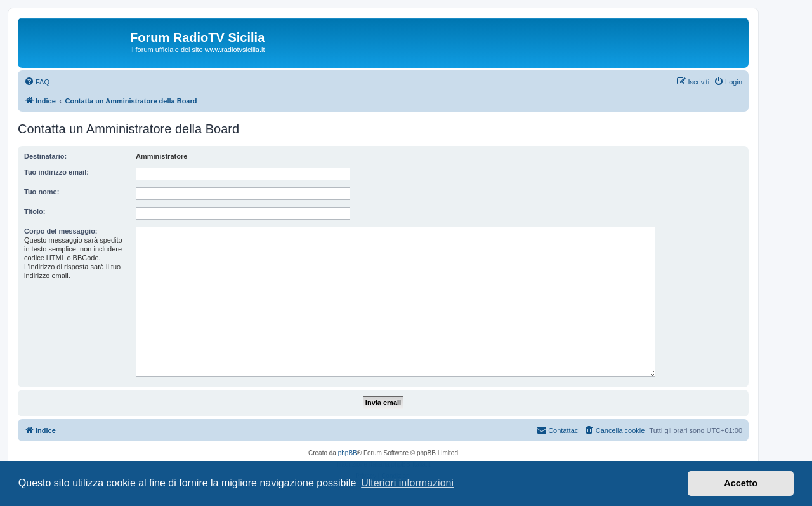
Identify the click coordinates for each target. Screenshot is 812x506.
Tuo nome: (42, 192)
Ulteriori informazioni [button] (407, 483)
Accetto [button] (741, 483)
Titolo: (35, 211)
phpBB (348, 453)
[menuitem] (37, 82)
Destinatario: (45, 156)
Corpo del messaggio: (61, 231)
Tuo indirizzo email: (56, 172)
